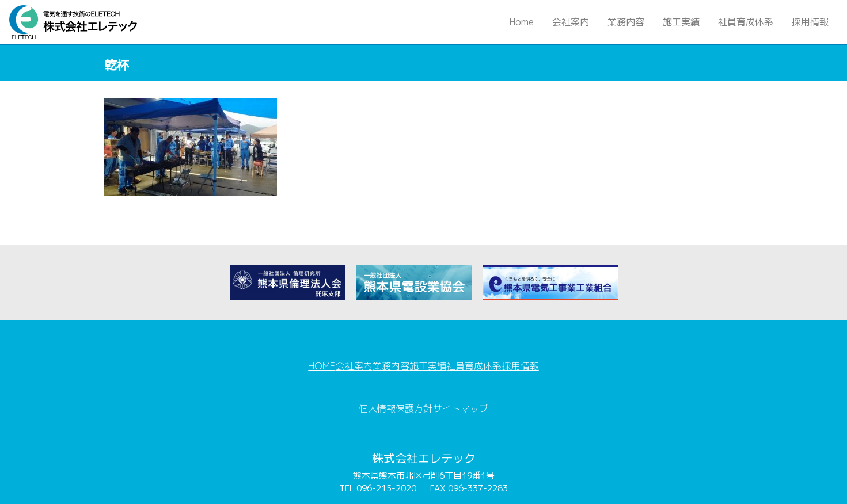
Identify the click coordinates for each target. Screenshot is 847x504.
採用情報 (810, 22)
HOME (299, 358)
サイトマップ (465, 388)
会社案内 (571, 22)
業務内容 (626, 22)
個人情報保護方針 (392, 388)
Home (526, 21)
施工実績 (681, 22)
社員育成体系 (746, 22)
